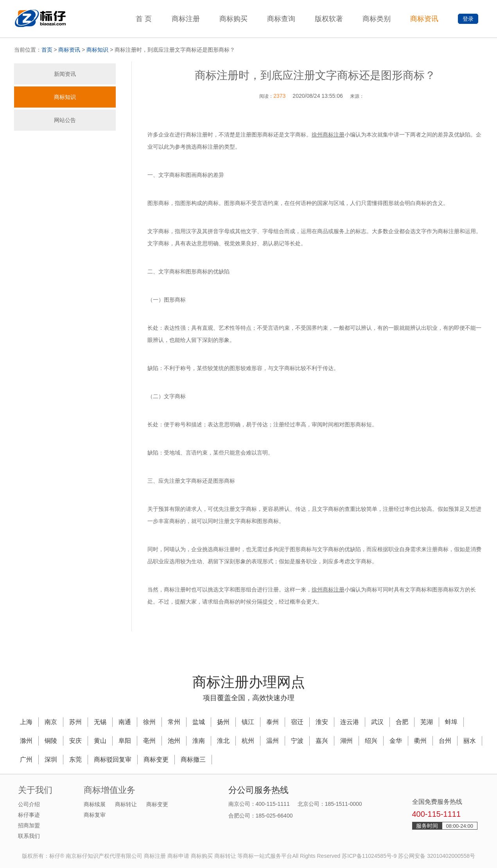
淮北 (223, 741)
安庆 (75, 741)
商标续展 (95, 804)
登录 (468, 19)
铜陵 (51, 741)
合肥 (402, 722)
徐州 (149, 722)
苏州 (75, 722)
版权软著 (329, 19)
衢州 (420, 741)
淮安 (322, 722)
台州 (445, 741)
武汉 (377, 722)
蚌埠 (451, 722)
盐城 (199, 722)
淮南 (199, 741)
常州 (174, 722)
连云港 (350, 722)
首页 (47, 50)
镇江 (248, 722)
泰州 (273, 722)
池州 (174, 741)
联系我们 (29, 836)
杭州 (248, 741)
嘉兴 (322, 741)
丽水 (470, 741)
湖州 (346, 741)
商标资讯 (424, 19)
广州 (26, 759)
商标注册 (186, 19)
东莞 (75, 759)
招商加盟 (29, 825)
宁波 (297, 741)
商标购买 (233, 19)
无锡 (100, 722)
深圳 (51, 759)
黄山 (100, 741)
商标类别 (377, 19)
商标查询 (281, 19)
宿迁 (297, 722)
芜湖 (427, 722)
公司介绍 (29, 804)
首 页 (144, 19)
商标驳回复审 (113, 759)
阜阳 (125, 741)
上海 (26, 722)
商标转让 (126, 804)
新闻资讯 (65, 74)
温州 (273, 741)
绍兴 (371, 741)
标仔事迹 (29, 815)
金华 (396, 741)
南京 (51, 722)
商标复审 (95, 815)
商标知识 (97, 50)
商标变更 (156, 759)
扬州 (223, 722)
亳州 (149, 741)
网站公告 (65, 120)
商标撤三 (193, 759)
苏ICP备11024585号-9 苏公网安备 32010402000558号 (408, 856)
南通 (125, 722)
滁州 (26, 741)
